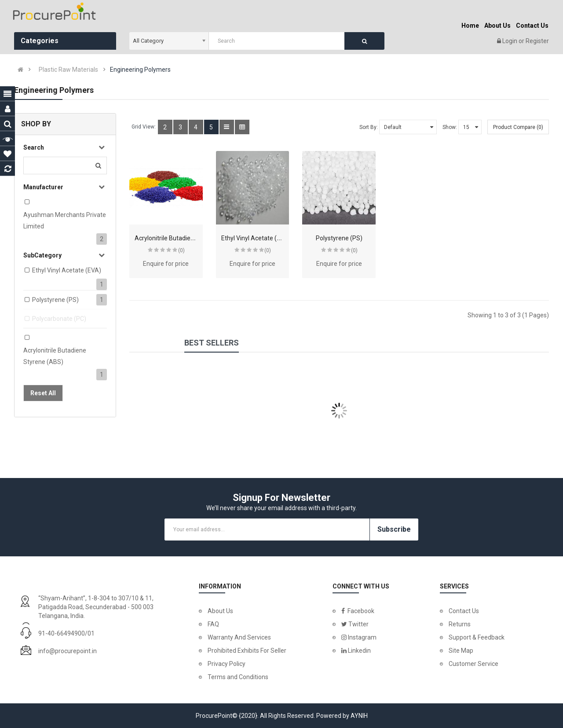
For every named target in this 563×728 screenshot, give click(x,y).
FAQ (213, 624)
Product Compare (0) (518, 127)
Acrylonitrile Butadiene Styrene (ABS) (55, 356)
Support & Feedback (477, 637)
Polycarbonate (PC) (59, 319)
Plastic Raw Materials (68, 70)
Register (537, 41)
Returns (460, 624)
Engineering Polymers (140, 70)
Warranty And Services (239, 637)
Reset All (43, 393)
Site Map (461, 651)
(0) (181, 250)
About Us (220, 611)
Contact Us (464, 611)
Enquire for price (166, 264)
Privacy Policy (227, 664)
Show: (450, 127)
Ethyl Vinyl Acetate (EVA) (67, 270)
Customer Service (473, 664)
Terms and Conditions (238, 677)
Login (510, 41)
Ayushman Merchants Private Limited (65, 221)
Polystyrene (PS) (55, 300)
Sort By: (369, 127)
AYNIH (359, 716)
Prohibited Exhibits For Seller (247, 651)
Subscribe (394, 529)
